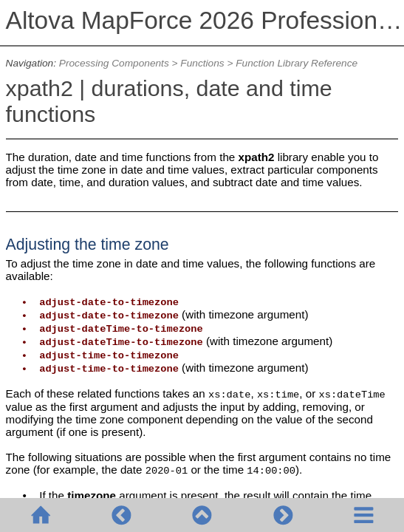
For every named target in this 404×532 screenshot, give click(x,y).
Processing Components (114, 63)
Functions (202, 63)
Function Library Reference (297, 63)
